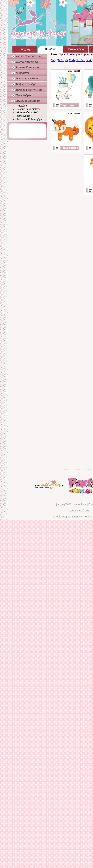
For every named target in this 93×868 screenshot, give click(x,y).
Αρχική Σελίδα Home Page (72, 504)
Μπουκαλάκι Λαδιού (27, 113)
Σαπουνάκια (23, 116)
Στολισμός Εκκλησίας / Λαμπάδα (75, 60)
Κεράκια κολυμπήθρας (29, 109)
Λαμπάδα (22, 106)
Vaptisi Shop (75, 511)
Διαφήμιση (78, 517)
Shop (54, 60)
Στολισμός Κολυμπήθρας (30, 119)
